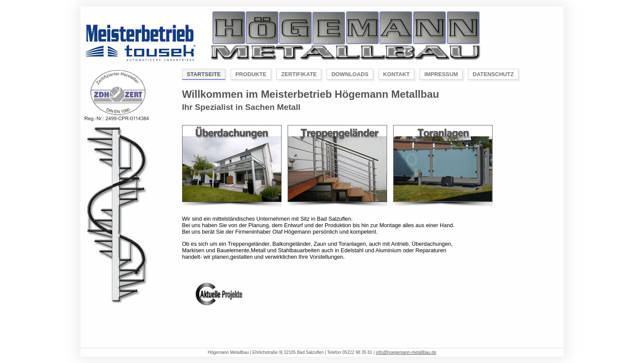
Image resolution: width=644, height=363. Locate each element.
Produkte (251, 74)
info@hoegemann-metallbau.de (406, 352)
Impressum (441, 74)
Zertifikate (299, 74)
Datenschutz (493, 74)
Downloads (350, 74)
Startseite (204, 74)
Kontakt (397, 74)
